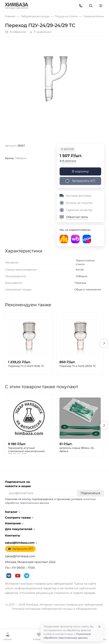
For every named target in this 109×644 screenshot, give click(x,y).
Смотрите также (18, 518)
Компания (13, 523)
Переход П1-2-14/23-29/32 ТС (78, 366)
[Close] (99, 627)
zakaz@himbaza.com (20, 543)
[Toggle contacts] (81, 6)
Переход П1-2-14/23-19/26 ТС (26, 366)
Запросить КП (80, 181)
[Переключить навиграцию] (101, 6)
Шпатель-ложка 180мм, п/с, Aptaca (77, 450)
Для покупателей (19, 529)
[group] (54, 92)
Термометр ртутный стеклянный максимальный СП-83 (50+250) (26, 450)
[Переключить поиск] (91, 6)
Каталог (11, 512)
